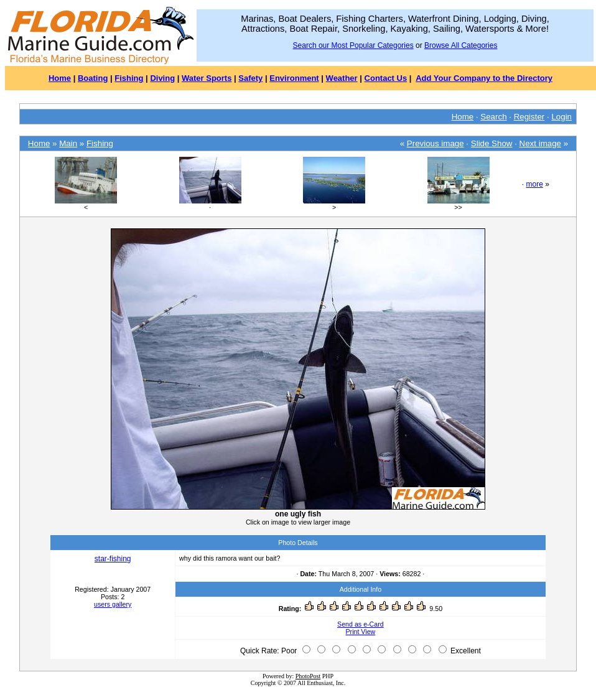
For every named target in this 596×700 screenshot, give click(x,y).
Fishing (129, 78)
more (534, 184)
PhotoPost (308, 676)
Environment (294, 78)
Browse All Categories (461, 45)
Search (493, 117)
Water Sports (207, 78)
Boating (93, 78)
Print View (361, 632)
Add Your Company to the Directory (484, 78)
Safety (250, 78)
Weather (342, 78)
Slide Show (492, 143)
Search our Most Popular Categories (353, 45)
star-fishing (113, 559)
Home (60, 78)
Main (68, 143)
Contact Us (386, 78)
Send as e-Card (361, 624)
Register (529, 117)
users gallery (113, 604)
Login (561, 117)
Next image (540, 143)
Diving (162, 78)
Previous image (435, 143)
